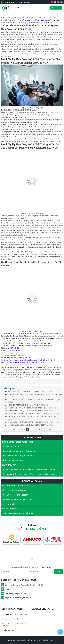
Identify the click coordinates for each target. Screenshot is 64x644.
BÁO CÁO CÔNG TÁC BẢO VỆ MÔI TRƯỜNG (18, 456)
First (14, 429)
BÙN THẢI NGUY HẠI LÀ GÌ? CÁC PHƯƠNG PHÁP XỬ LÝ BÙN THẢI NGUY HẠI (33, 394)
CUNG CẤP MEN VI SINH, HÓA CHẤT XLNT (18, 513)
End (50, 429)
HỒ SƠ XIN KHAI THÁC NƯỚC (13, 460)
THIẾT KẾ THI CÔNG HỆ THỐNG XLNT (16, 486)
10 (46, 429)
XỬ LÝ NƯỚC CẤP (9, 504)
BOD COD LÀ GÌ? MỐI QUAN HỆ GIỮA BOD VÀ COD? (25, 425)
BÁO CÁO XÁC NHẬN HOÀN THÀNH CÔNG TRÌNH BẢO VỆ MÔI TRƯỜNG (28, 474)
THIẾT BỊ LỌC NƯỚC (9, 509)
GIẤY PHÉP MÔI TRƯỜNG (11, 447)
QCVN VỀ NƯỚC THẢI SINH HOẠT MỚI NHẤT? (23, 405)
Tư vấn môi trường (9, 630)
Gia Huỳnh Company (14, 350)
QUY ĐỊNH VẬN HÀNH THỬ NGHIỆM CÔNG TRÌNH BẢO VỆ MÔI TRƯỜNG (29, 470)
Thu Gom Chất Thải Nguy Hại (12, 619)
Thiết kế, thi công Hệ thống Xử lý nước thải (14, 624)
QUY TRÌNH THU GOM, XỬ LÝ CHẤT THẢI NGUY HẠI (25, 411)
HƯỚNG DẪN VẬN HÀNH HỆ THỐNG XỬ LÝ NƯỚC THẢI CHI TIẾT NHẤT (32, 417)
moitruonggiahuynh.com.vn (15, 353)
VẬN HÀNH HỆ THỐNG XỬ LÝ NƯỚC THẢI (17, 500)
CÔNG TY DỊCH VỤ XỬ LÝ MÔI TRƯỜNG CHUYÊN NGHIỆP (27, 408)
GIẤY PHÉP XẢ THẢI (9, 465)
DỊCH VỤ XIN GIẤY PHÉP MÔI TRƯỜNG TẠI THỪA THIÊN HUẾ (28, 414)
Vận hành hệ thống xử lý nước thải (15, 614)
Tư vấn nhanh (56, 8)
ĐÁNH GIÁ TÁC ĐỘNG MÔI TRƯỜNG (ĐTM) (18, 442)
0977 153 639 (15, 348)
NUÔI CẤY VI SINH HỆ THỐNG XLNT (15, 495)
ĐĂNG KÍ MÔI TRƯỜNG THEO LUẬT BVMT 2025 (19, 451)
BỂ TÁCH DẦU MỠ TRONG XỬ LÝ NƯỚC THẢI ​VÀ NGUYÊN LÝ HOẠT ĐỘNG (33, 400)
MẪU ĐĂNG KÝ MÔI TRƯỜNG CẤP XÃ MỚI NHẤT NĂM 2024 (28, 422)
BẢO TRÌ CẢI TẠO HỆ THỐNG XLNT (15, 490)
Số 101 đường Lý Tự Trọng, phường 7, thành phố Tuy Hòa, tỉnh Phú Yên (29, 346)
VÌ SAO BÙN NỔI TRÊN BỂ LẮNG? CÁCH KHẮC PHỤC (25, 391)
